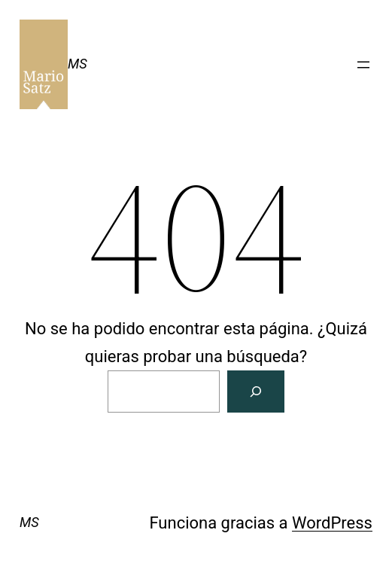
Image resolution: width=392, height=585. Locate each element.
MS (77, 64)
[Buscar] (256, 391)
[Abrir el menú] (363, 65)
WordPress (332, 523)
